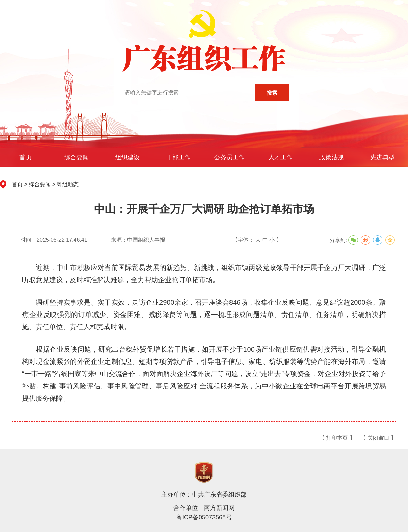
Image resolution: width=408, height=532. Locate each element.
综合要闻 (76, 157)
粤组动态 (68, 184)
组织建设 (128, 157)
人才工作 (280, 157)
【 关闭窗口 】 (378, 438)
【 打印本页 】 (337, 438)
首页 (26, 157)
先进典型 (382, 157)
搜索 (272, 93)
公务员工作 (230, 157)
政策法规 (331, 157)
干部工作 (178, 157)
